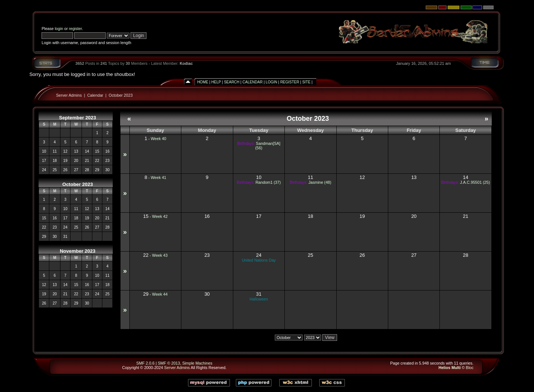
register (75, 29)
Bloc (470, 368)
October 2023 (121, 95)
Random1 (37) (268, 182)
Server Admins (69, 95)
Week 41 (158, 177)
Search (232, 82)
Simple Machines (197, 363)
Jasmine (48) (320, 182)
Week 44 (160, 294)
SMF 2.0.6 (146, 363)
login (59, 29)
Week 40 (158, 139)
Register (290, 82)
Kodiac (186, 63)
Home (203, 82)
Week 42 (160, 216)
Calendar (253, 82)
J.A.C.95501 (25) (475, 182)
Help (216, 82)
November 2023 (78, 251)
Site (306, 82)
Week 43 (160, 255)
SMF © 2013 (169, 363)
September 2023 (78, 118)
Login (271, 82)
